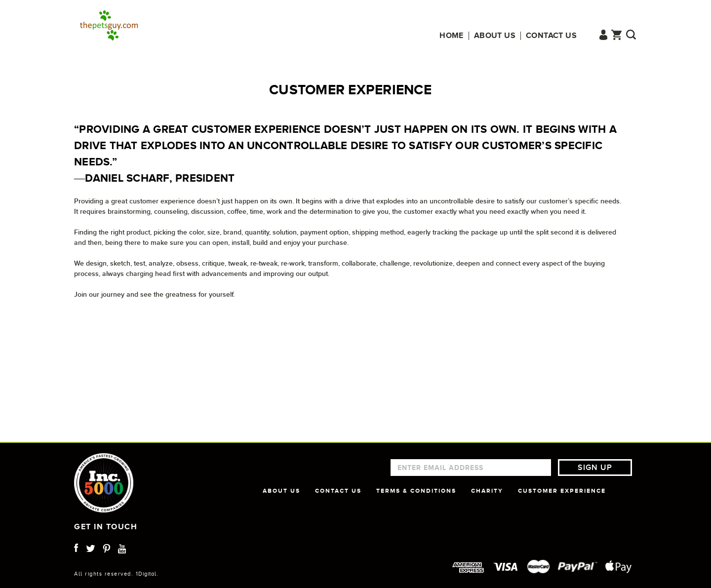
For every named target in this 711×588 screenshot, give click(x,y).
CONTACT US (338, 491)
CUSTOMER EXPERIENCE (562, 491)
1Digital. (147, 574)
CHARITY (487, 491)
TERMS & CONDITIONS (416, 491)
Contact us (551, 36)
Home (452, 36)
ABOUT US (281, 491)
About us (495, 36)
